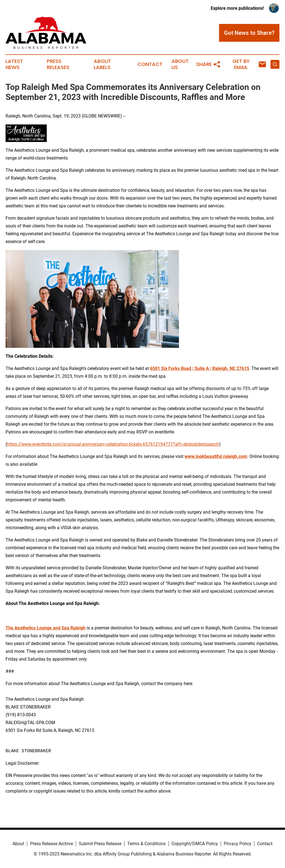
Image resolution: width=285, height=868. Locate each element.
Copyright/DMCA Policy (195, 844)
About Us (180, 64)
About (18, 844)
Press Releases (58, 64)
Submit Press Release (100, 844)
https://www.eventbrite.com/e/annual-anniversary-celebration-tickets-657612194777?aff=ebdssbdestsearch (113, 444)
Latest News (14, 64)
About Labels (102, 64)
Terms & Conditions (146, 844)
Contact (150, 64)
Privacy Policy (238, 844)
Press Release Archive (51, 844)
